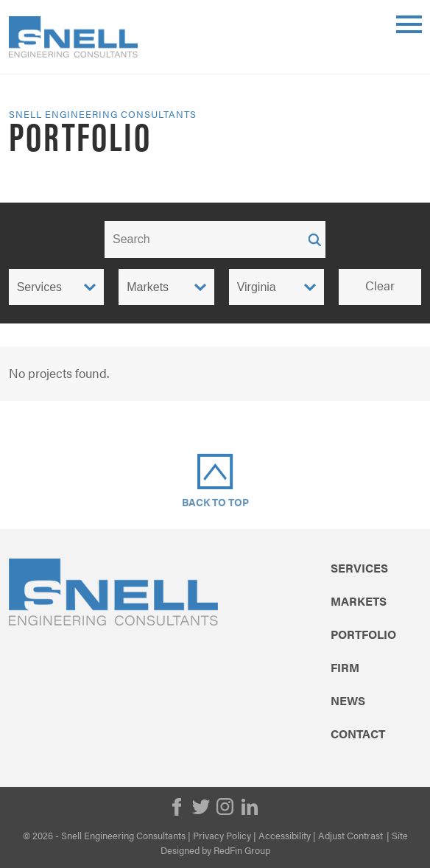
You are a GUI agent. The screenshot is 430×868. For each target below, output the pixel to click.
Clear (380, 285)
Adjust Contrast (350, 835)
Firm (345, 668)
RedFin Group (242, 850)
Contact (358, 734)
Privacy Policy (222, 835)
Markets (359, 601)
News (348, 701)
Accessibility (285, 835)
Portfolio (363, 634)
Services (359, 568)
